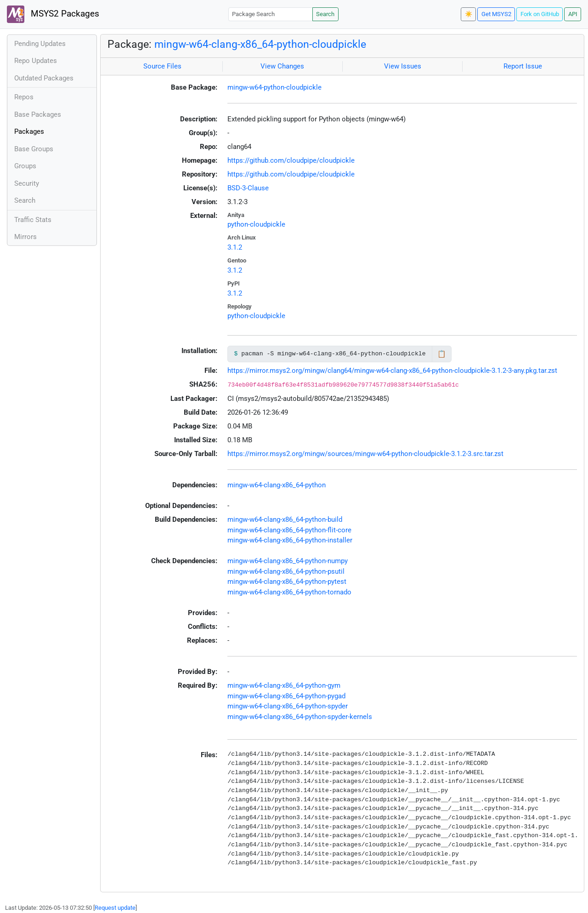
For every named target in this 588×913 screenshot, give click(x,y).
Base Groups (34, 149)
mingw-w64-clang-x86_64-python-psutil (286, 571)
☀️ (469, 14)
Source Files (162, 66)
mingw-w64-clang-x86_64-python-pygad (286, 696)
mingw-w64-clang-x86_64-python (277, 485)
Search (325, 14)
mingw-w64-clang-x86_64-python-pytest (287, 582)
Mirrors (25, 237)
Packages (29, 131)
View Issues (403, 66)
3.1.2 (235, 247)
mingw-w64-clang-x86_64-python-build (285, 519)
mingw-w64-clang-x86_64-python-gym (284, 685)
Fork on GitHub (540, 14)
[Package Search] (271, 14)
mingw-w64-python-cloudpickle (274, 87)
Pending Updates (40, 44)
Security (27, 183)
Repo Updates (36, 61)
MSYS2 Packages (53, 14)
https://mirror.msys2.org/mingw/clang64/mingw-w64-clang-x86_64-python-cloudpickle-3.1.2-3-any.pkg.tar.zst (392, 371)
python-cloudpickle (256, 224)
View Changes (282, 66)
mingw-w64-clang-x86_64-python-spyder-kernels (300, 717)
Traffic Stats (33, 220)
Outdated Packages (44, 78)
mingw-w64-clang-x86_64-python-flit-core (289, 530)
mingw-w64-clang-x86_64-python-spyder (288, 706)
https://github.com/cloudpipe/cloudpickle (291, 160)
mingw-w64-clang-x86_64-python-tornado (289, 592)
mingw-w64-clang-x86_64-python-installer (290, 540)
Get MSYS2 (496, 14)
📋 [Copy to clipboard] (442, 354)
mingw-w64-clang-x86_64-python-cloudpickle (260, 44)
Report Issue (523, 66)
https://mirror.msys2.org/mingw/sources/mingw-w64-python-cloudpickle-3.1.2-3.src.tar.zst (365, 454)
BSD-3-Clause (248, 188)
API (573, 14)
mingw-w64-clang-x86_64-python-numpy (288, 561)
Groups (25, 166)
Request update (115, 908)
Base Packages (38, 114)
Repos (24, 97)
